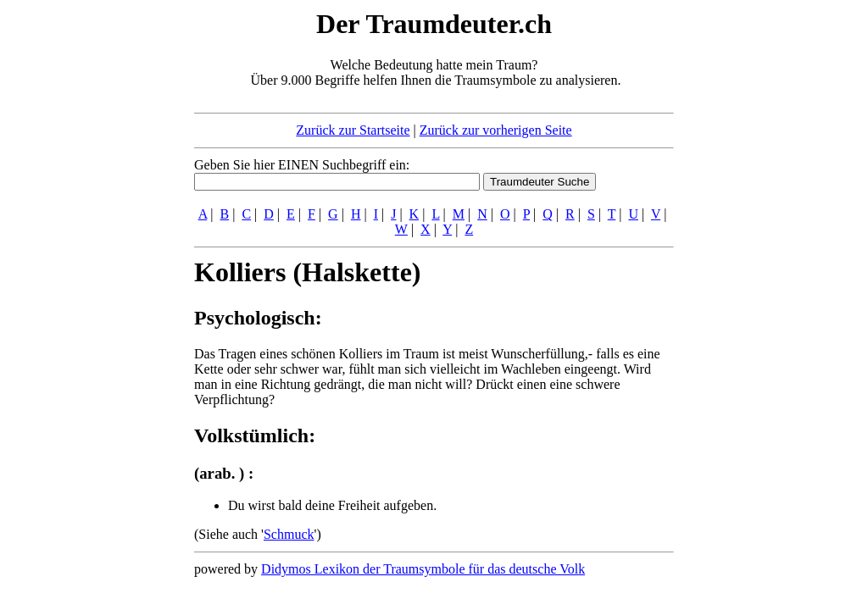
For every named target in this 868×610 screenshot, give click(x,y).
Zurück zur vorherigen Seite (496, 130)
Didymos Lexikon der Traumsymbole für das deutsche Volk (423, 569)
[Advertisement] (91, 261)
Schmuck (289, 534)
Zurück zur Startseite (353, 130)
